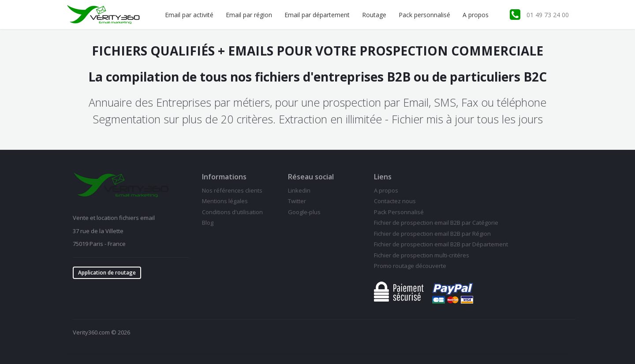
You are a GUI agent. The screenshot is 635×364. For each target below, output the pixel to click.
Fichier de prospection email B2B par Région (432, 234)
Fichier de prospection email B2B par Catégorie (436, 223)
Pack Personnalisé (399, 212)
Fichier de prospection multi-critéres (422, 255)
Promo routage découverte (410, 266)
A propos (476, 15)
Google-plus (304, 212)
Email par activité (189, 15)
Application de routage (107, 273)
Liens (383, 177)
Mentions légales (225, 201)
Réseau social (311, 177)
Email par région (249, 15)
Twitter (297, 201)
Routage (374, 15)
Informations (224, 177)
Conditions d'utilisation (232, 212)
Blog (208, 223)
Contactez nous (395, 201)
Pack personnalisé (424, 15)
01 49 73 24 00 (548, 15)
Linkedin (299, 190)
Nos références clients (232, 190)
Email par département (317, 15)
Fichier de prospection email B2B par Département (441, 244)
